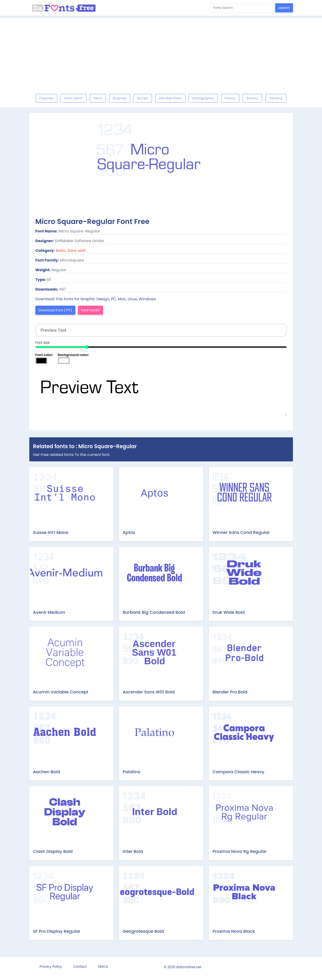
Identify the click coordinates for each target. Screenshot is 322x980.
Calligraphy (203, 98)
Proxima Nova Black (234, 931)
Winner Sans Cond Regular (241, 532)
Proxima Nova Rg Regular (240, 851)
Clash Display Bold (53, 851)
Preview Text (161, 392)
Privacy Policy (51, 967)
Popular (47, 98)
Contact (80, 967)
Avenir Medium (49, 612)
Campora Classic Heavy (238, 772)
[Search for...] (243, 8)
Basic (61, 251)
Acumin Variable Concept (61, 692)
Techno (276, 98)
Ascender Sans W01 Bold (149, 692)
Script (143, 98)
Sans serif (73, 98)
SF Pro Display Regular (57, 931)
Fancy (230, 98)
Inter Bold (133, 851)
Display (120, 98)
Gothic (252, 98)
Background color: (73, 355)
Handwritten (170, 98)
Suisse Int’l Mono (51, 532)
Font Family (90, 310)
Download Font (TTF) (55, 310)
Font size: (43, 343)
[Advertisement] (161, 57)
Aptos (129, 532)
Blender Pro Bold (230, 692)
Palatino (132, 772)
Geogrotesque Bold (143, 931)
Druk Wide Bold (229, 612)
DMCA (103, 967)
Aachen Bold (47, 772)
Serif (98, 98)
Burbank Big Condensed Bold (154, 612)
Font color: (44, 355)
